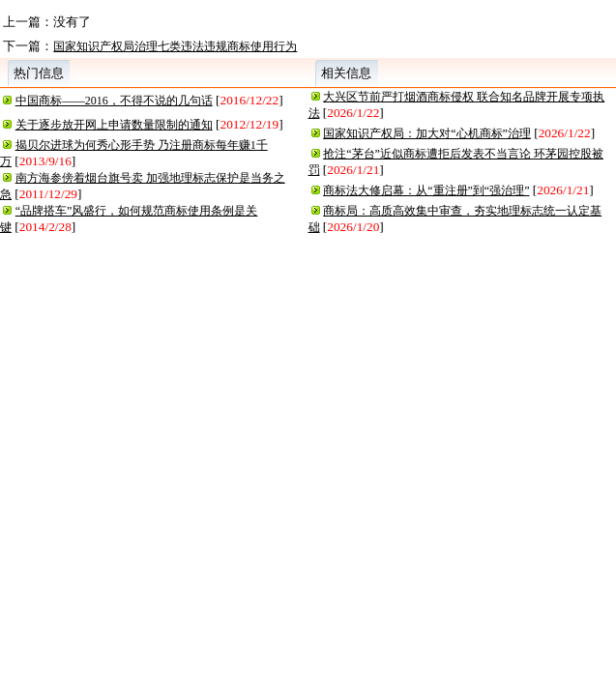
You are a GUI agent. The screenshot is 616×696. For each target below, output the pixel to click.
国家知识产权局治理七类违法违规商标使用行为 (175, 46)
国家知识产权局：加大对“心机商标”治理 (427, 133)
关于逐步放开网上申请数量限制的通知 (114, 125)
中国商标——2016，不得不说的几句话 (114, 101)
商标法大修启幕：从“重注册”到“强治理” (426, 190)
